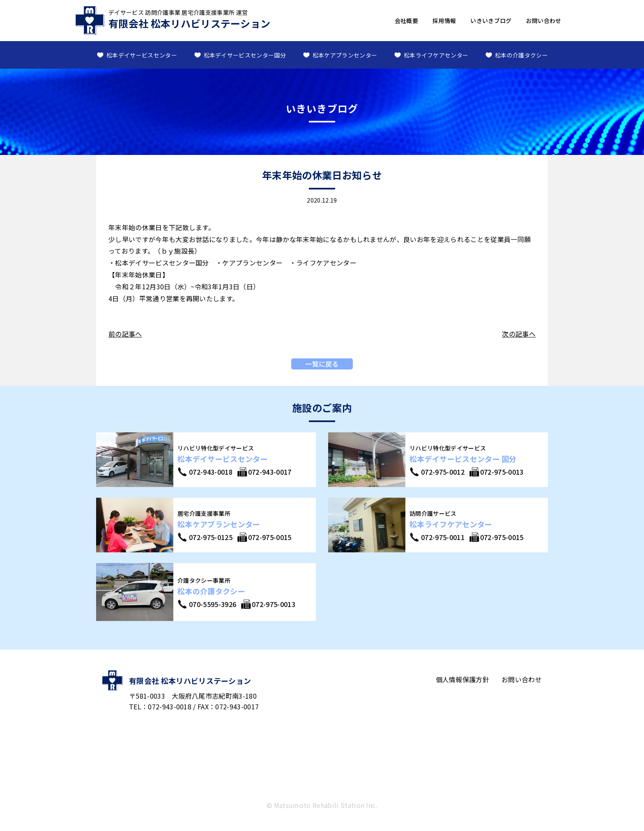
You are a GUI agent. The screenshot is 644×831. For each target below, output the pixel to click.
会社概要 (406, 21)
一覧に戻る (322, 364)
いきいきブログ (491, 21)
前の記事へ (125, 334)
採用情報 (444, 21)
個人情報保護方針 (463, 679)
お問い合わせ (544, 21)
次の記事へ (519, 334)
